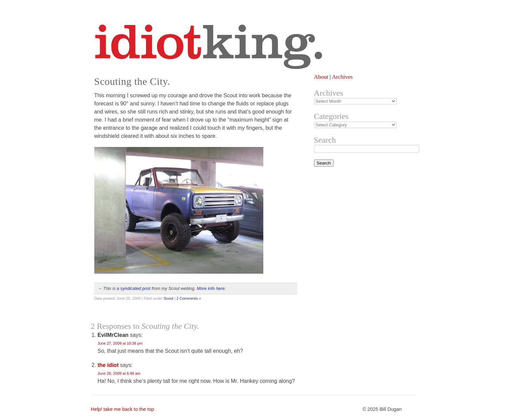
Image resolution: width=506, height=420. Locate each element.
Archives (342, 77)
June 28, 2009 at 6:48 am (119, 373)
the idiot (108, 365)
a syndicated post (134, 288)
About (321, 77)
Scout (168, 298)
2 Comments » (189, 298)
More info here (211, 288)
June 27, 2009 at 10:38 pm (120, 343)
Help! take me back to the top (123, 409)
